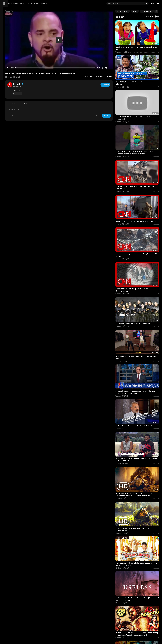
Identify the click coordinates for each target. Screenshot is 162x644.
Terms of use (7, 82)
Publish (114, 105)
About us (6, 84)
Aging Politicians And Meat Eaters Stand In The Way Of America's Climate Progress (141, 347)
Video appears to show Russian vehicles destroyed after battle (139, 166)
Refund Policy (7, 79)
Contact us (13, 84)
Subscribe (113, 74)
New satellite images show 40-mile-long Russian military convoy (139, 227)
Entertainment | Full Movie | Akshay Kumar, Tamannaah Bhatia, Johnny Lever (139, 500)
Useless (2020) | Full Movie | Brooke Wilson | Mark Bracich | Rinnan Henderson (140, 530)
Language (6, 89)
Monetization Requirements (12, 87)
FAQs (15, 79)
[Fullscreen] (118, 57)
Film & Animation (40, 3)
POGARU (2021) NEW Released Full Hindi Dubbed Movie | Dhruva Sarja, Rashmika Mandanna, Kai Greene (139, 562)
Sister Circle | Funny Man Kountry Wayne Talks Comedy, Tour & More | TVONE (141, 407)
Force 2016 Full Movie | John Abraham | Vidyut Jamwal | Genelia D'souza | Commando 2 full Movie (141, 593)
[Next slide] (157, 11)
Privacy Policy (17, 82)
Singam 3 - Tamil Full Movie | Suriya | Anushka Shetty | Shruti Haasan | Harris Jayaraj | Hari (141, 623)
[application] (76, 35)
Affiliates (21, 84)
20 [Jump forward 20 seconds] (111, 57)
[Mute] (114, 57)
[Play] (34, 57)
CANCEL (105, 105)
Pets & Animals (62, 3)
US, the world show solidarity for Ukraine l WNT (141, 287)
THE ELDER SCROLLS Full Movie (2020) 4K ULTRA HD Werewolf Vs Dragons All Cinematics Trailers (141, 439)
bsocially (44, 74)
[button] (158, 4)
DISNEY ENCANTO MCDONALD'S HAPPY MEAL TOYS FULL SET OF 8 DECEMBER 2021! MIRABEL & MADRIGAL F (141, 136)
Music (51, 3)
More (73, 3)
